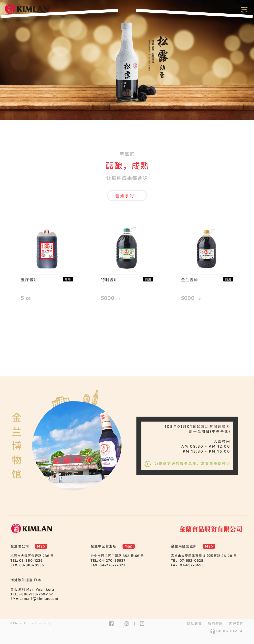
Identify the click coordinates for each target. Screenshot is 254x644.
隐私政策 (194, 624)
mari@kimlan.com (41, 599)
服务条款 (215, 624)
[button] (127, 196)
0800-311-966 (227, 631)
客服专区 (236, 624)
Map (41, 546)
